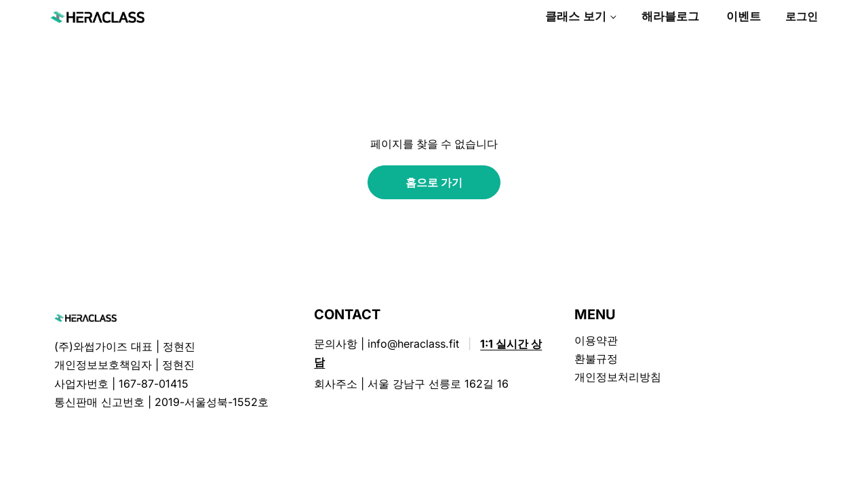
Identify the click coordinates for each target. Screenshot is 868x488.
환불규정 (596, 359)
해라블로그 (670, 17)
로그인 (802, 17)
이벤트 (744, 17)
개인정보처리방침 (618, 377)
